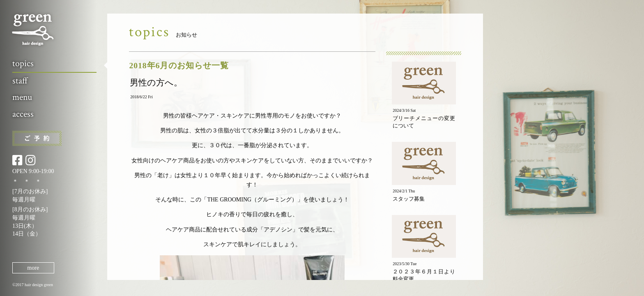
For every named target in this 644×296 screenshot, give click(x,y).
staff (20, 81)
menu (22, 97)
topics (23, 64)
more (33, 268)
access (23, 114)
